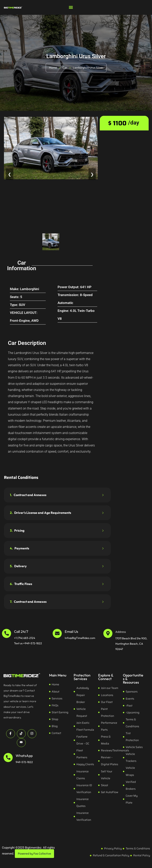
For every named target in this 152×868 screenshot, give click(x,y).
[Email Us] (57, 633)
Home (53, 68)
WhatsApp (24, 756)
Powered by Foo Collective (34, 854)
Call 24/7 (21, 632)
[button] (71, 7)
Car (65, 68)
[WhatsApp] (8, 758)
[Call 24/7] (7, 633)
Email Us (71, 632)
